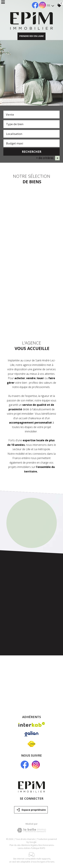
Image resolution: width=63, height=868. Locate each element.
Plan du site (15, 844)
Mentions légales (29, 844)
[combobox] (32, 115)
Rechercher (32, 152)
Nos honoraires (46, 844)
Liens (20, 847)
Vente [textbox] (10, 115)
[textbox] (32, 124)
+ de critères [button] (48, 158)
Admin (27, 847)
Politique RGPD (38, 847)
